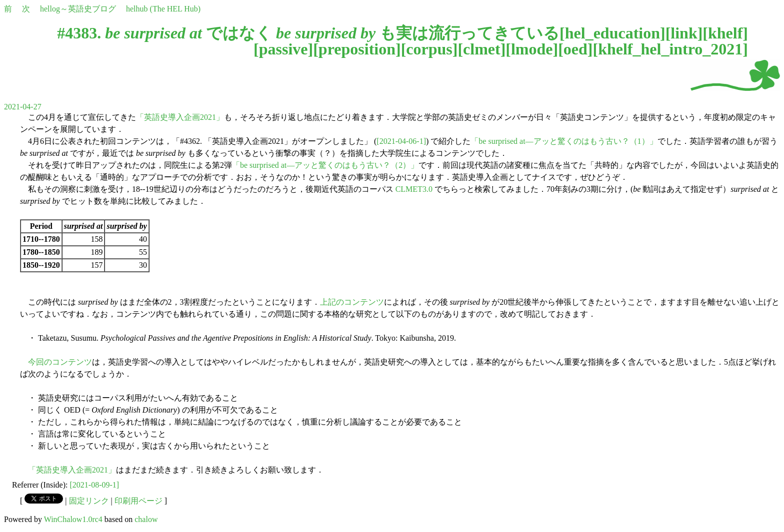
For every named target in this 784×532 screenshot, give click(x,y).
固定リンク (89, 501)
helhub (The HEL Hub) (163, 9)
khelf (725, 33)
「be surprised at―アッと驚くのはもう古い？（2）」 (325, 165)
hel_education (612, 33)
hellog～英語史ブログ (78, 9)
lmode (532, 49)
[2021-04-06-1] (401, 141)
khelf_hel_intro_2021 (670, 49)
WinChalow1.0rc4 (73, 519)
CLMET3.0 (414, 189)
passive (283, 49)
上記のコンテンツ (352, 302)
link (684, 33)
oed (575, 49)
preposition (357, 49)
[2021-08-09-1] (95, 485)
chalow (146, 519)
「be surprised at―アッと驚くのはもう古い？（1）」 (564, 141)
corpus (429, 49)
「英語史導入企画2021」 (180, 117)
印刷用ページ (138, 501)
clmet (482, 49)
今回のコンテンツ (60, 362)
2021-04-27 (23, 107)
